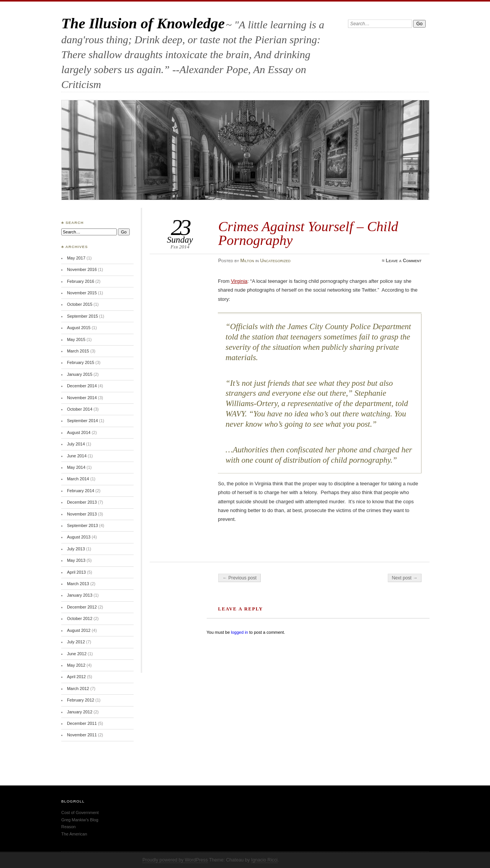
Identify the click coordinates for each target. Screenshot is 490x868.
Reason (69, 827)
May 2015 (76, 339)
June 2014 (77, 456)
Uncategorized (275, 261)
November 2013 (82, 514)
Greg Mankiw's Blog (80, 820)
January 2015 (80, 374)
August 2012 (79, 630)
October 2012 (80, 618)
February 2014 (81, 491)
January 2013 (80, 595)
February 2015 (81, 362)
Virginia (239, 281)
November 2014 (82, 398)
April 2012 (76, 677)
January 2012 (80, 712)
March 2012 (78, 689)
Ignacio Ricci (264, 860)
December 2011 (82, 723)
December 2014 (82, 386)
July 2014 (76, 444)
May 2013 (76, 560)
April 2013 (76, 572)
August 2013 (79, 537)
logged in (239, 632)
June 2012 (77, 654)
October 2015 (80, 304)
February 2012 (81, 700)
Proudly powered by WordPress (175, 860)
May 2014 (76, 467)
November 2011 (82, 735)
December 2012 (82, 607)
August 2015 (79, 328)
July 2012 (76, 642)
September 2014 (82, 421)
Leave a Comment (404, 261)
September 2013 (82, 525)
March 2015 (78, 351)
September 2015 (82, 316)
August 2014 (79, 432)
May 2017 (76, 258)
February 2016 (81, 281)
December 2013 (82, 502)
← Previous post (239, 578)
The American (74, 834)
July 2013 (76, 549)
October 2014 (80, 409)
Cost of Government (80, 813)
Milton (247, 261)
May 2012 (76, 665)
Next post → (405, 578)
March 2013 (78, 584)
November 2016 (82, 269)
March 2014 (78, 479)
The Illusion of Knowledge (143, 23)
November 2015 (82, 293)
